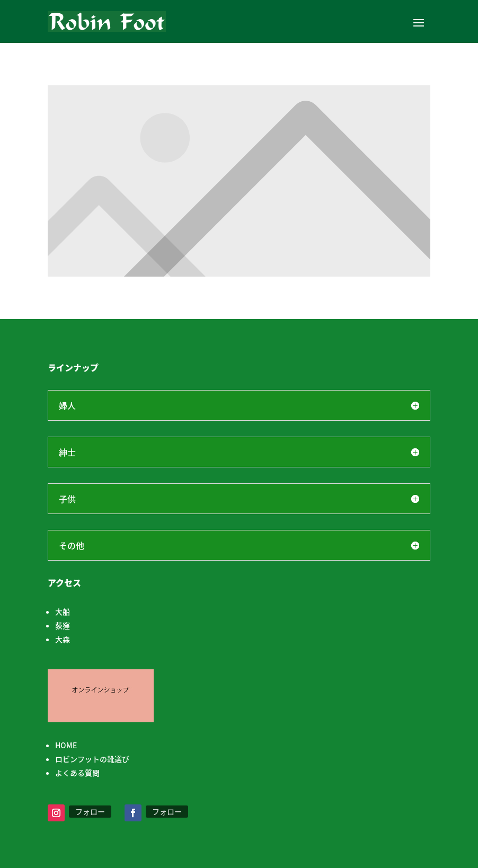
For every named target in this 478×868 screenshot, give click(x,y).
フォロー (90, 811)
